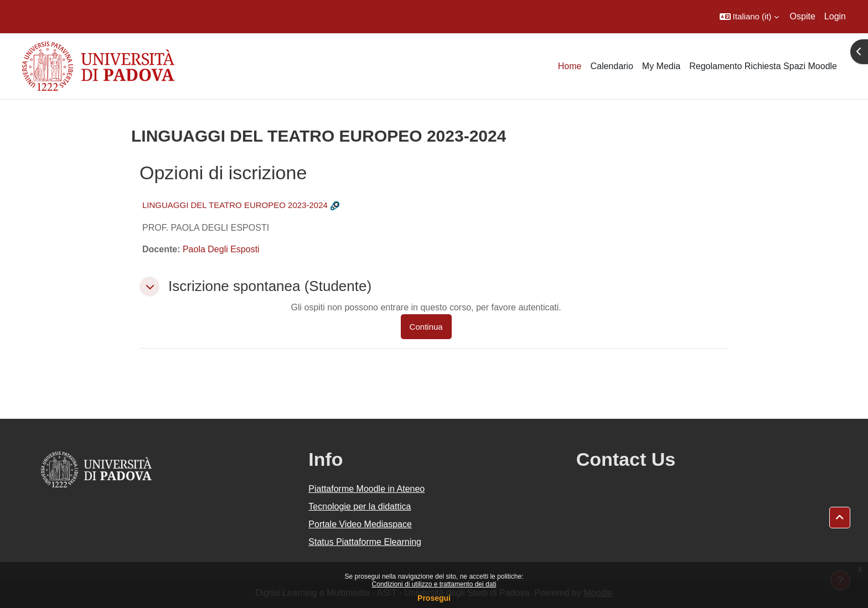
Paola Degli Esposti (221, 249)
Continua (426, 327)
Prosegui (434, 598)
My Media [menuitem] (661, 66)
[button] (749, 17)
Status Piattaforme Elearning (365, 542)
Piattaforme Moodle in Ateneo (366, 489)
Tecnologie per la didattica (360, 506)
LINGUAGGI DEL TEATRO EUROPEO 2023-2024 (235, 205)
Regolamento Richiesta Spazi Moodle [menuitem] (763, 66)
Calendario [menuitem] (611, 66)
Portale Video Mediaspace (360, 524)
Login (835, 16)
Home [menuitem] (570, 66)
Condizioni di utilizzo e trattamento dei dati (434, 584)
